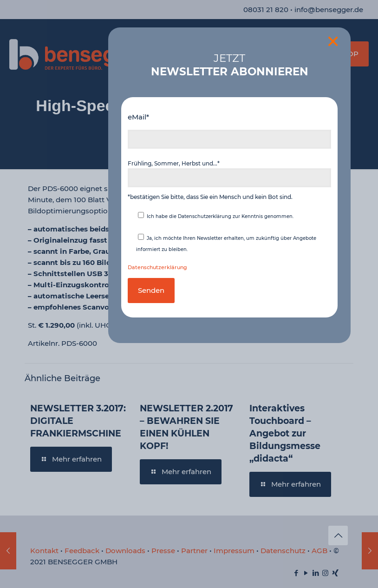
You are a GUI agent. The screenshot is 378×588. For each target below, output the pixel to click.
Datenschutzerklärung (157, 268)
